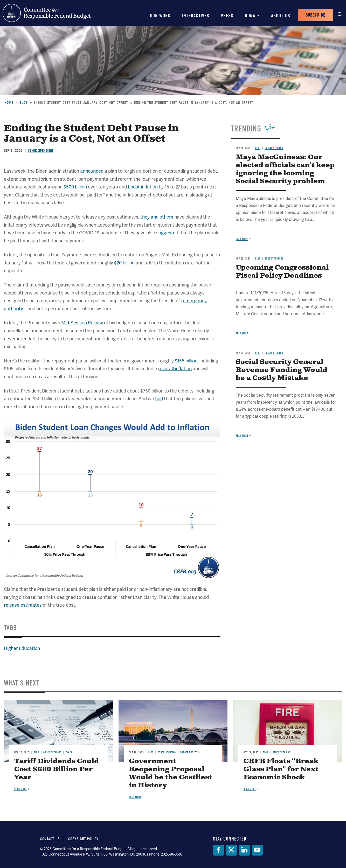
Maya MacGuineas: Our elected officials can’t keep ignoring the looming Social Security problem (285, 169)
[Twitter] (231, 850)
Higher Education (22, 648)
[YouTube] (257, 850)
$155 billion (186, 361)
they (145, 217)
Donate (252, 16)
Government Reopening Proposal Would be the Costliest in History (171, 773)
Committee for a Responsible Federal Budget (47, 13)
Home (9, 103)
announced (91, 171)
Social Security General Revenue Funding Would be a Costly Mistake (282, 370)
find (159, 399)
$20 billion (124, 263)
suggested (167, 233)
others (166, 217)
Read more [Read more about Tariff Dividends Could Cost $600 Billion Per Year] (20, 789)
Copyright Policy (83, 839)
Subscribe (316, 15)
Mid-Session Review (82, 323)
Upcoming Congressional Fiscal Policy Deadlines (282, 272)
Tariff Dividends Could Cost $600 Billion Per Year (57, 769)
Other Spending (40, 151)
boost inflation (143, 187)
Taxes (69, 752)
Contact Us (50, 839)
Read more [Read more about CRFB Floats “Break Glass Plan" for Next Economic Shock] (250, 789)
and (155, 217)
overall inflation (175, 369)
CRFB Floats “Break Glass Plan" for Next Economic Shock (281, 769)
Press (227, 16)
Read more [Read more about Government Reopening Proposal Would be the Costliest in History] (135, 797)
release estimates (23, 605)
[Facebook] (218, 850)
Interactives (196, 16)
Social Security (274, 148)
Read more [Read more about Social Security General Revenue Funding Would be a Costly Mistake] (242, 436)
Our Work (160, 16)
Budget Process (274, 259)
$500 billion (75, 187)
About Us (281, 16)
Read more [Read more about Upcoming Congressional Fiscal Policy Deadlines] (242, 334)
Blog (23, 103)
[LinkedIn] (244, 850)
